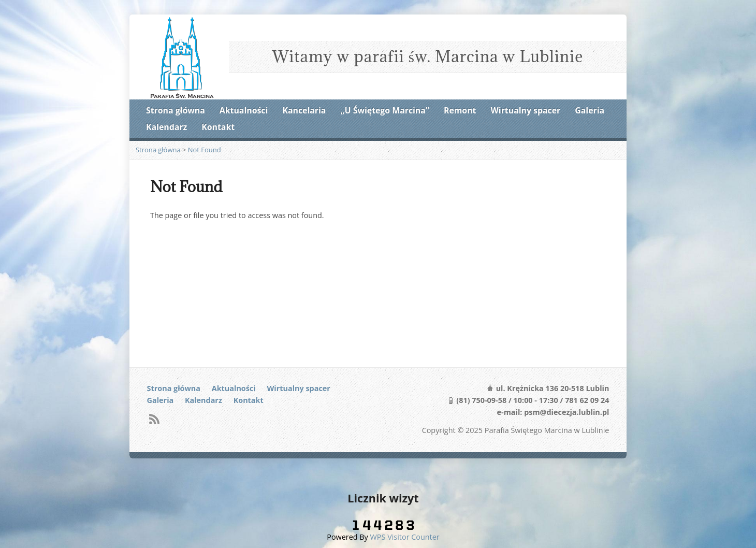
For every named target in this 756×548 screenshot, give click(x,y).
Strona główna (176, 110)
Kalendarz (166, 127)
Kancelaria (304, 110)
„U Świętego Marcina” (385, 110)
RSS (154, 419)
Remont (460, 110)
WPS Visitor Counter (405, 537)
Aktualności (244, 110)
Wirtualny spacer (526, 110)
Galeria (590, 110)
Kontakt (218, 127)
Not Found (205, 150)
